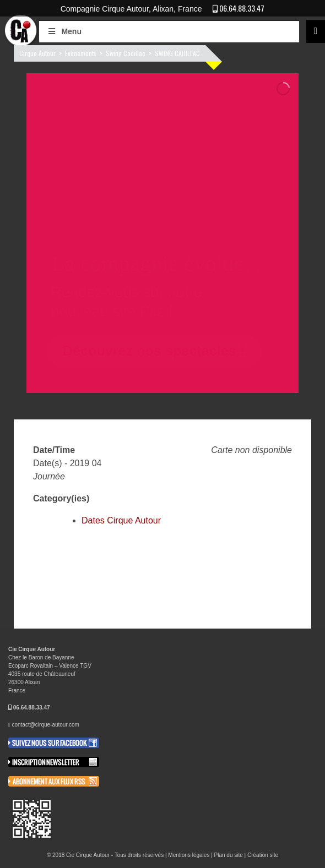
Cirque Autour (37, 53)
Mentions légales (189, 855)
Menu (64, 31)
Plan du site (229, 855)
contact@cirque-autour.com (45, 725)
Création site (263, 855)
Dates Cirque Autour (121, 520)
